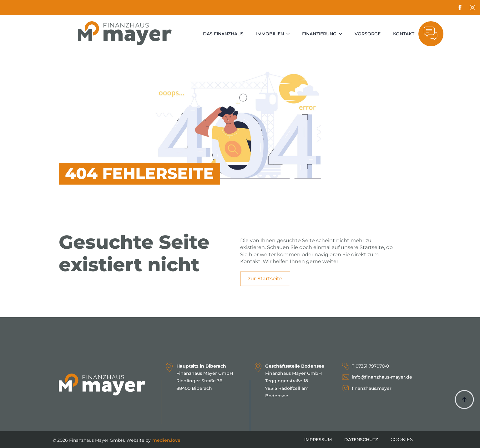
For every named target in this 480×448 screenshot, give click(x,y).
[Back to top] (464, 400)
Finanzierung (319, 34)
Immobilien (270, 34)
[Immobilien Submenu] (290, 34)
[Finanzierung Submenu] (342, 34)
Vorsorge (368, 34)
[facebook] (460, 8)
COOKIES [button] (402, 439)
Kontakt (404, 34)
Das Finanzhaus (223, 34)
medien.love (166, 440)
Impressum (318, 440)
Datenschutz (361, 440)
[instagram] (472, 8)
